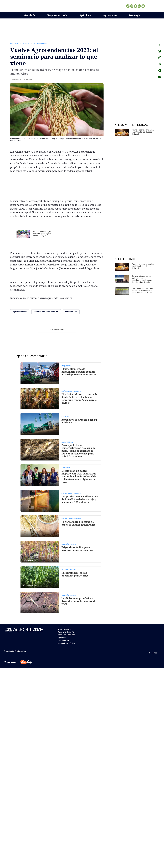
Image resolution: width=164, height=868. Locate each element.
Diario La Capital (64, 629)
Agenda (26, 43)
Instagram (132, 6)
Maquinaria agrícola (57, 15)
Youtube (143, 6)
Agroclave (14, 43)
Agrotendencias (40, 43)
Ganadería (30, 15)
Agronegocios (110, 15)
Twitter (128, 6)
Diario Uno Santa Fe (66, 632)
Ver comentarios (57, 330)
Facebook (135, 6)
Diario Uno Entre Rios (66, 635)
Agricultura (85, 15)
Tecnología (134, 15)
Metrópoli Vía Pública (66, 643)
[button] (5, 6)
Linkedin (139, 6)
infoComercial (63, 640)
